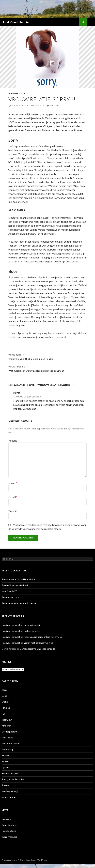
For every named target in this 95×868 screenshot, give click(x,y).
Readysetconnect (11, 625)
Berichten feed (9, 825)
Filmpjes (6, 708)
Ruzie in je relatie (32, 625)
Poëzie (5, 761)
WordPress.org (9, 837)
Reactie (13, 440)
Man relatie (7, 738)
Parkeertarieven (32, 631)
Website (13, 511)
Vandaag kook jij (10, 791)
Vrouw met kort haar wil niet (38, 643)
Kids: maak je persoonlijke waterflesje (43, 637)
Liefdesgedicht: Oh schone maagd (37, 649)
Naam (13, 483)
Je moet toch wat (11, 597)
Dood (4, 696)
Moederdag (8, 749)
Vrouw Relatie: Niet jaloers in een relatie (47, 357)
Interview (7, 720)
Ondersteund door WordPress (33, 860)
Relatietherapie (10, 773)
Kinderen (6, 726)
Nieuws (6, 755)
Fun (4, 714)
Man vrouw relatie (11, 743)
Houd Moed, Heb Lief (16, 22)
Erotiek (5, 702)
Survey (5, 785)
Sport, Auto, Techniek (13, 779)
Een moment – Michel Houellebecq (19, 579)
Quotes (6, 767)
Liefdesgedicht (9, 732)
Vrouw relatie (17, 94)
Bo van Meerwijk (36, 106)
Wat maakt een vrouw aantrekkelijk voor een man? (47, 368)
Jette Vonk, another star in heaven (19, 603)
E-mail (13, 497)
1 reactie (54, 106)
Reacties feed (9, 831)
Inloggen (6, 819)
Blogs (5, 690)
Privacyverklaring (9, 860)
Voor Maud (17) (9, 591)
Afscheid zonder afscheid (15, 585)
